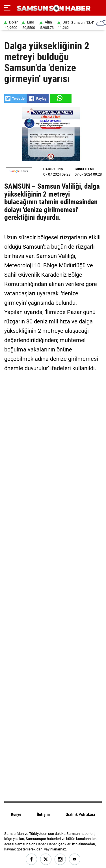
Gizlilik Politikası (80, 814)
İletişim (43, 814)
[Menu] (7, 8)
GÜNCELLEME (85, 169)
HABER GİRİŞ (53, 169)
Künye (16, 814)
